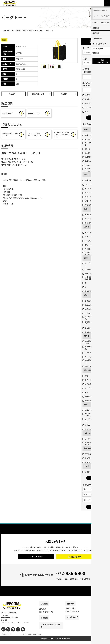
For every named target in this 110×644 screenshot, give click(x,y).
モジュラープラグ (90, 219)
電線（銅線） (89, 135)
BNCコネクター (90, 223)
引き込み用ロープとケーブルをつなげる (95, 443)
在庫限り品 (88, 103)
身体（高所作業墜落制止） (94, 273)
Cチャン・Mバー (90, 149)
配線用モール (89, 157)
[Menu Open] (107, 3)
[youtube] (3, 633)
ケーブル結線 (89, 439)
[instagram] (12, 633)
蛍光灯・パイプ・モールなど (95, 328)
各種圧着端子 (89, 215)
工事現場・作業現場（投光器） (94, 361)
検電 (85, 376)
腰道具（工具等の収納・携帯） (94, 323)
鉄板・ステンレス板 (91, 237)
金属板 (86, 153)
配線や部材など (90, 180)
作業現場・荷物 (90, 269)
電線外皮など (89, 161)
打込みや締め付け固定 (92, 454)
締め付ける (88, 448)
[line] (20, 633)
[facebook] (16, 633)
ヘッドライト (89, 357)
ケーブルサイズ (89, 388)
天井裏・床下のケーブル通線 (95, 425)
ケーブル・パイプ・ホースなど (95, 264)
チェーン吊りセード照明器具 (95, 197)
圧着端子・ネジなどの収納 (94, 313)
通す (86, 404)
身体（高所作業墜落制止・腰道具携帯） (95, 278)
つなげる (88, 433)
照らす (87, 336)
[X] (7, 633)
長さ (85, 392)
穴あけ (87, 227)
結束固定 (87, 462)
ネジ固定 (87, 458)
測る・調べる (89, 370)
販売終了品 (88, 99)
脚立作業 (87, 332)
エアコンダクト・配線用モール (95, 144)
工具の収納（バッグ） (92, 309)
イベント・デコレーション (94, 366)
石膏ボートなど (90, 165)
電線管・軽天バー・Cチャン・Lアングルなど (94, 170)
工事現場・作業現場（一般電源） (95, 348)
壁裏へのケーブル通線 (92, 429)
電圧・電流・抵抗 (90, 380)
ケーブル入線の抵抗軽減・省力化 (95, 420)
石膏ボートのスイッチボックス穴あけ (95, 253)
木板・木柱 (88, 232)
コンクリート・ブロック (93, 241)
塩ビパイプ (88, 139)
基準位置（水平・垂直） (93, 384)
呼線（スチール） (90, 193)
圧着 (86, 209)
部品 (85, 111)
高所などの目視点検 (91, 401)
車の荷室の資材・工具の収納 (95, 301)
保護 (86, 258)
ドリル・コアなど (90, 188)
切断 (86, 129)
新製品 (86, 95)
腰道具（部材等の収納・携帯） (94, 318)
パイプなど (88, 184)
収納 (86, 295)
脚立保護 (87, 291)
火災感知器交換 (90, 205)
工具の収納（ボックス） (93, 305)
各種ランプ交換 (90, 201)
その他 (87, 466)
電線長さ (87, 396)
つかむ (87, 175)
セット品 (87, 107)
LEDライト (88, 353)
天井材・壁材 (89, 249)
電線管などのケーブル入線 (94, 410)
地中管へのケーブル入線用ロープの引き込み (95, 415)
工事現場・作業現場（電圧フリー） (95, 342)
